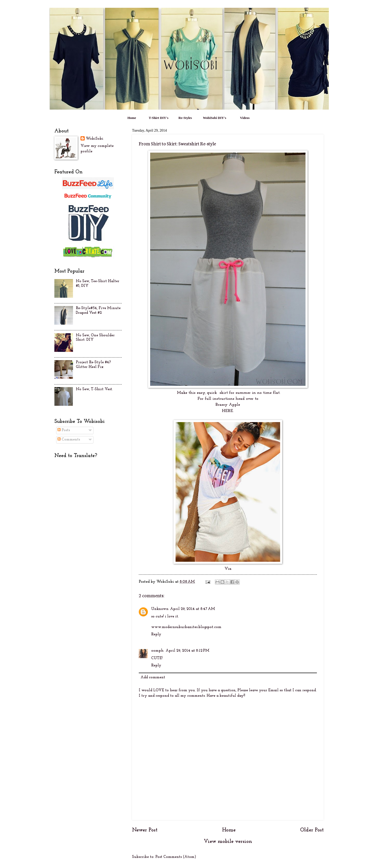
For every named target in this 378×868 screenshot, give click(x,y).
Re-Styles (185, 118)
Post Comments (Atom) (176, 857)
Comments (69, 440)
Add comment (153, 677)
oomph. (158, 651)
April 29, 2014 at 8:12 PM (188, 651)
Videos (245, 118)
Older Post (312, 830)
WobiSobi (94, 139)
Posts (64, 430)
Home (132, 118)
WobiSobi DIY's (215, 118)
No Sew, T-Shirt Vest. (94, 389)
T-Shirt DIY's (159, 118)
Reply (156, 634)
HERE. (228, 411)
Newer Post (145, 830)
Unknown (160, 609)
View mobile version (228, 842)
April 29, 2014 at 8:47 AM (193, 609)
